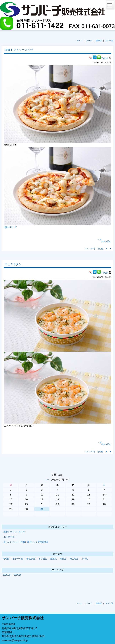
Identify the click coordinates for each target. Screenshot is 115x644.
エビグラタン (13, 264)
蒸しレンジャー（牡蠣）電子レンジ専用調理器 (26, 542)
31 (42, 509)
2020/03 (6, 575)
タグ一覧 (109, 41)
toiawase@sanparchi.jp (15, 640)
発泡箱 (6, 559)
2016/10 (18, 575)
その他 (100, 249)
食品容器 (31, 559)
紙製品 (54, 559)
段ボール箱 (18, 559)
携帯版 (99, 41)
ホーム (79, 41)
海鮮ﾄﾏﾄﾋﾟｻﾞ (11, 227)
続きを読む (106, 241)
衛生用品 (74, 559)
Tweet (105, 58)
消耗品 (63, 559)
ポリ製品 (43, 559)
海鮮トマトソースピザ (19, 50)
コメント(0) (90, 249)
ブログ (89, 41)
